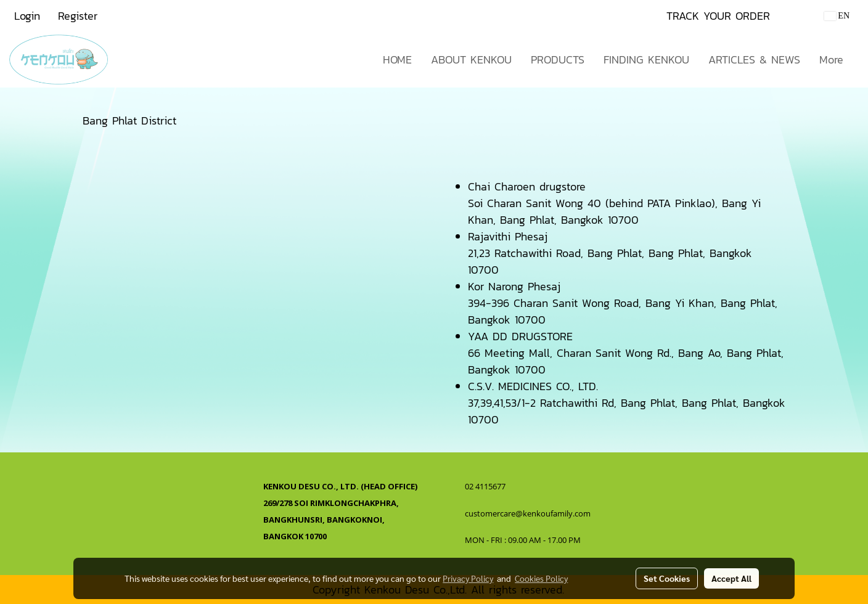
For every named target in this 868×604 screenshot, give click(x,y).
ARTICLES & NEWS (754, 59)
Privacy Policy (468, 578)
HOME (397, 59)
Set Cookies (667, 578)
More (831, 59)
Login (27, 16)
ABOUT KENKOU (471, 59)
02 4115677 (486, 486)
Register (78, 16)
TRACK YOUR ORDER (718, 16)
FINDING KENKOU (646, 59)
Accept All (731, 578)
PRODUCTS (558, 59)
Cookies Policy (541, 578)
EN (837, 16)
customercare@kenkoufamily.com (528, 513)
